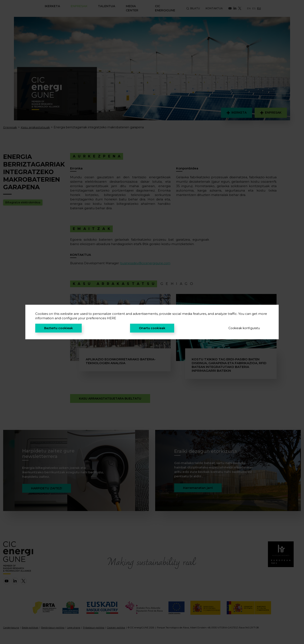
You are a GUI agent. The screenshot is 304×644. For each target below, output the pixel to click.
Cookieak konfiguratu (244, 328)
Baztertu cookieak (58, 328)
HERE (111, 318)
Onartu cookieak (152, 328)
